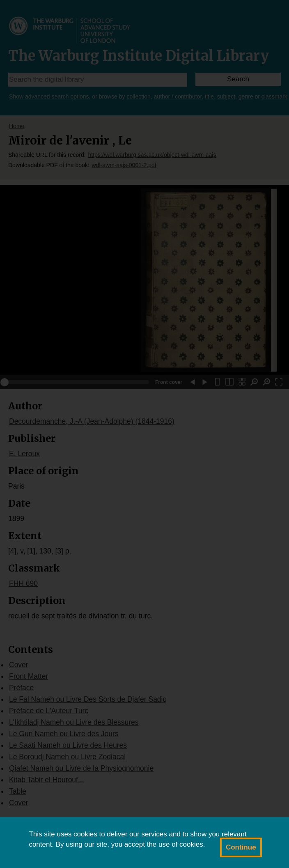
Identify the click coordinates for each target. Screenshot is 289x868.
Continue (241, 847)
